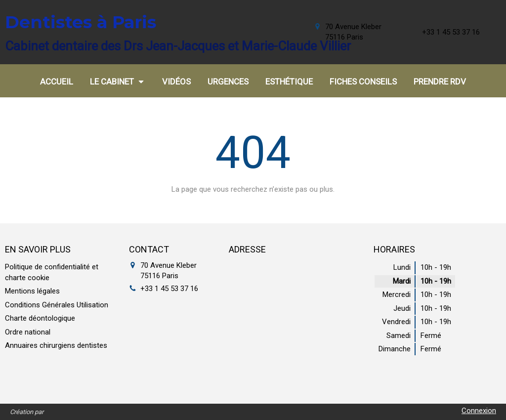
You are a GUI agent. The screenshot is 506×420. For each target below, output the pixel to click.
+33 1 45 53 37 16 (169, 289)
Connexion (479, 411)
